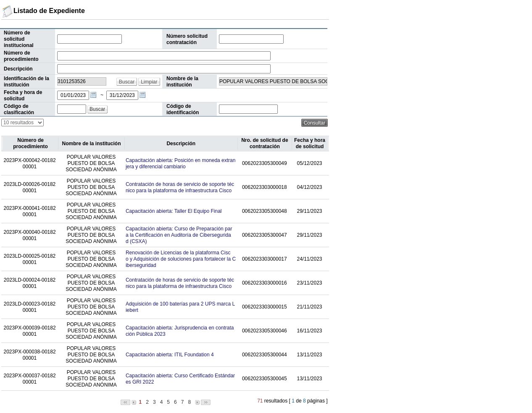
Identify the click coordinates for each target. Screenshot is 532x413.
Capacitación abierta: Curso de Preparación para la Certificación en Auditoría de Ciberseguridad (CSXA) (179, 235)
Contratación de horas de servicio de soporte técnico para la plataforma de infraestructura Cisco (180, 187)
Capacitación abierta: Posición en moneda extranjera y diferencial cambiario (181, 163)
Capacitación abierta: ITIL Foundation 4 (170, 355)
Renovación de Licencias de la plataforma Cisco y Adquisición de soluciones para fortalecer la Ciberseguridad (181, 259)
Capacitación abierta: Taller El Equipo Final (174, 211)
